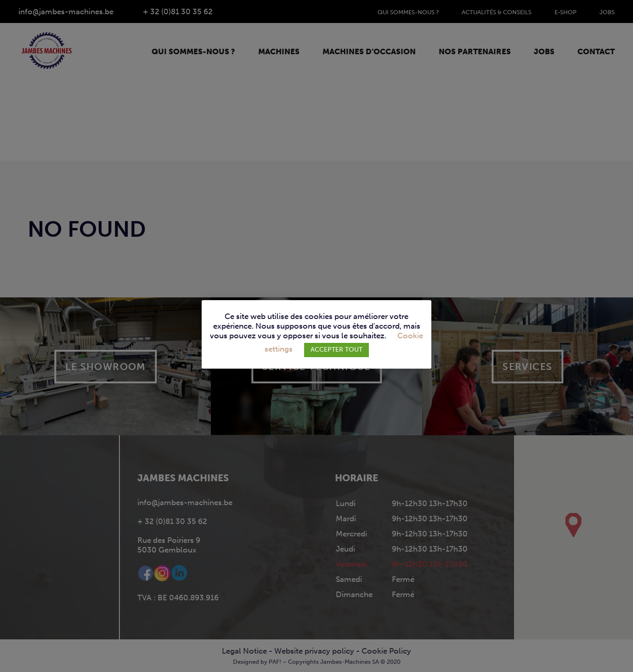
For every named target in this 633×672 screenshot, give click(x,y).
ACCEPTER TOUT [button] (336, 350)
